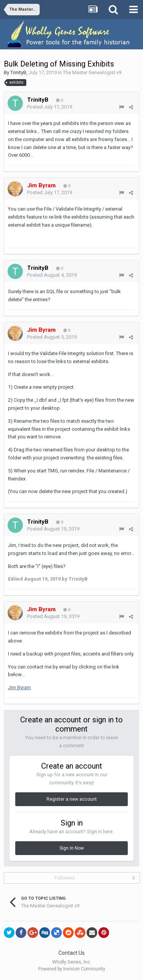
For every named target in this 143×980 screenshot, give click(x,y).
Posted (50, 107)
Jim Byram (19, 687)
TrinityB (18, 72)
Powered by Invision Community (72, 969)
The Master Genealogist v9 (92, 72)
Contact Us (71, 953)
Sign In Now (72, 848)
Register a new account (72, 799)
